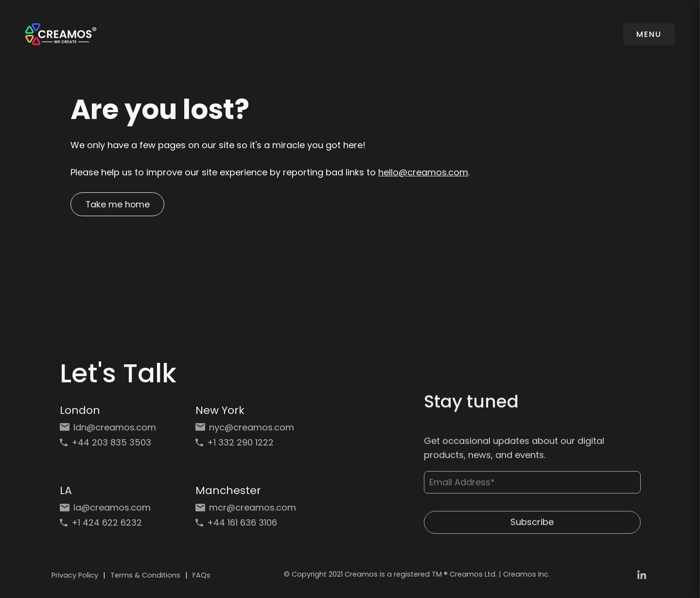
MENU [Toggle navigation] (648, 34)
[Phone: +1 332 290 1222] (246, 446)
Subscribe (532, 528)
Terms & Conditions (145, 577)
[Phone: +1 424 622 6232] (110, 526)
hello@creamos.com (423, 172)
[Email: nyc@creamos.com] (246, 431)
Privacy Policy (75, 577)
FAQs (201, 577)
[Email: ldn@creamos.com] (110, 431)
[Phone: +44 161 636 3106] (246, 526)
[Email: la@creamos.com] (110, 511)
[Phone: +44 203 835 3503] (110, 446)
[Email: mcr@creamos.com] (246, 511)
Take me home (119, 205)
